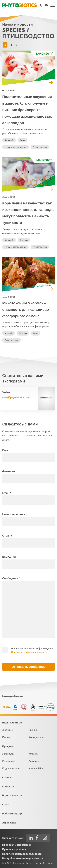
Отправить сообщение (28, 667)
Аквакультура (36, 737)
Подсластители (11, 768)
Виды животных (12, 722)
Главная (7, 777)
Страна (7, 535)
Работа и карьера (13, 813)
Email (7, 493)
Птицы (6, 737)
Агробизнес (9, 823)
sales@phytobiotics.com (16, 397)
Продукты (8, 746)
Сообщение (11, 578)
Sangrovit (9, 140)
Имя (5, 450)
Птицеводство (40, 147)
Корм (23, 140)
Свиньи (33, 730)
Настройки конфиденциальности (23, 858)
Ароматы (34, 761)
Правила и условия (14, 849)
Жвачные (8, 730)
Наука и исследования (16, 147)
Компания (9, 557)
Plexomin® (9, 761)
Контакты (8, 786)
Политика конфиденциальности (29, 652)
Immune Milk (36, 768)
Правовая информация (16, 845)
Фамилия (9, 471)
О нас (6, 804)
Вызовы (24, 240)
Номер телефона (14, 514)
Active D (9, 333)
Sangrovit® (9, 754)
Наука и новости (12, 795)
